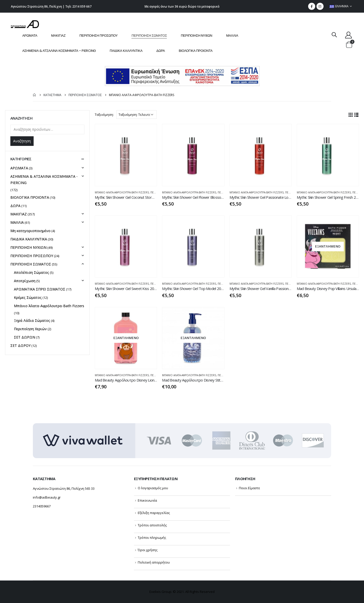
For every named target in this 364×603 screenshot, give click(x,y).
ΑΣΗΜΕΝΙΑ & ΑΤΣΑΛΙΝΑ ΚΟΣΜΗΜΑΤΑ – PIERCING (59, 51)
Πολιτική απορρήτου (154, 562)
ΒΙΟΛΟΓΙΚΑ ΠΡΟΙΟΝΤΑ (196, 51)
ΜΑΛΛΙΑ (232, 36)
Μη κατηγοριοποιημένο (30, 231)
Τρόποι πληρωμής (152, 538)
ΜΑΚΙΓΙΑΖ (58, 36)
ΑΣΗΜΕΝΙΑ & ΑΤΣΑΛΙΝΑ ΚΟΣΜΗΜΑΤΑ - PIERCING (44, 180)
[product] (126, 155)
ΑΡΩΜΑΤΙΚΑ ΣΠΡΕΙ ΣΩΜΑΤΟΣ (40, 289)
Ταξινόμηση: (104, 115)
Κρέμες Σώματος (28, 297)
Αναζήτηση (22, 141)
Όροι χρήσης (148, 550)
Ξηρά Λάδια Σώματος (32, 320)
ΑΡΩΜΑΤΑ (30, 36)
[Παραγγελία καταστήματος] (136, 115)
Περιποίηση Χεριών (30, 329)
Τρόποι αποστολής (152, 525)
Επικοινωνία (147, 500)
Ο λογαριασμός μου (153, 488)
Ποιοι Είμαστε (249, 488)
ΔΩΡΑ (161, 51)
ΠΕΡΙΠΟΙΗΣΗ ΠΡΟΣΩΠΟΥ (98, 36)
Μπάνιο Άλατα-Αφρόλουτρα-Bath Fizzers (122, 192)
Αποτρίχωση (25, 281)
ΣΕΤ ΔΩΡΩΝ (25, 337)
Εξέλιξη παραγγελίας (154, 513)
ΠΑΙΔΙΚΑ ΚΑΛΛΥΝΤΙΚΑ (126, 51)
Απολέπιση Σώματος (31, 272)
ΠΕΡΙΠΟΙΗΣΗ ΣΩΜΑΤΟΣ (149, 36)
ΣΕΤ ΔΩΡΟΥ (20, 345)
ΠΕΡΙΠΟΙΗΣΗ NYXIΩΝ (196, 36)
